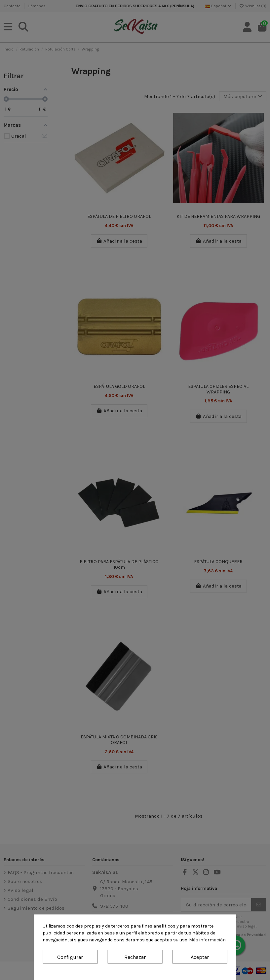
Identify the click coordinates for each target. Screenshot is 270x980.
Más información (207, 940)
